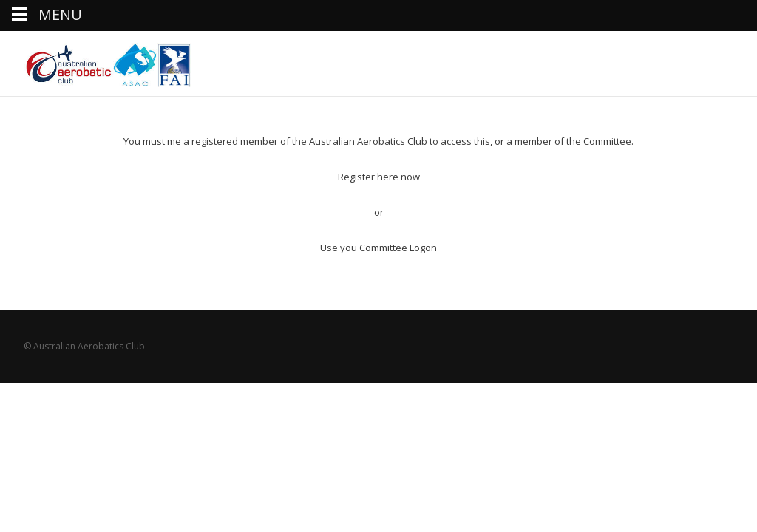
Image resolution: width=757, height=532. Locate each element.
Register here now (379, 177)
